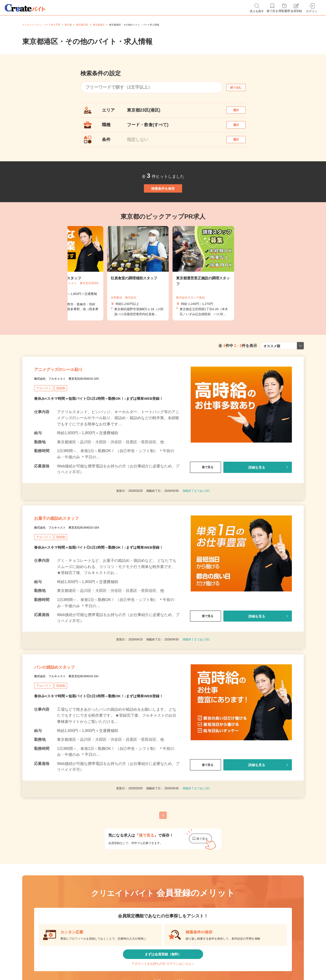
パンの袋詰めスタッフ (66, 715)
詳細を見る (257, 499)
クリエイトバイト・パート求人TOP (41, 25)
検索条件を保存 (163, 206)
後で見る (205, 499)
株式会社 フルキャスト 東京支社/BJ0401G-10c (83, 726)
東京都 (68, 25)
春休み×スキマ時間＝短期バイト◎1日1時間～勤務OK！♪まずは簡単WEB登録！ (103, 431)
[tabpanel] (163, 296)
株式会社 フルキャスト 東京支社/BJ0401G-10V (83, 410)
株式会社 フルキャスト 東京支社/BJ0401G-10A (83, 568)
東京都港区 (99, 25)
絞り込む (240, 87)
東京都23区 (82, 25)
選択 (240, 112)
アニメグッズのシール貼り (73, 398)
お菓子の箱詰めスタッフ (69, 556)
